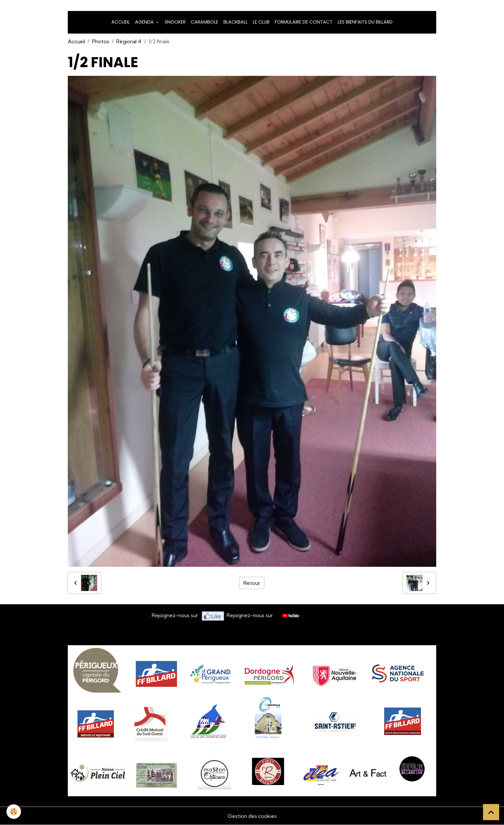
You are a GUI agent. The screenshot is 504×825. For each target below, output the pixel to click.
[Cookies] (14, 812)
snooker (175, 22)
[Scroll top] (491, 812)
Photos (101, 41)
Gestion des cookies (252, 816)
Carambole (205, 22)
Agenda (145, 22)
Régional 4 (129, 41)
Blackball (236, 22)
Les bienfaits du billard (365, 22)
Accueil (121, 22)
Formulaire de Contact (304, 22)
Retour (252, 583)
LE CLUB (261, 22)
